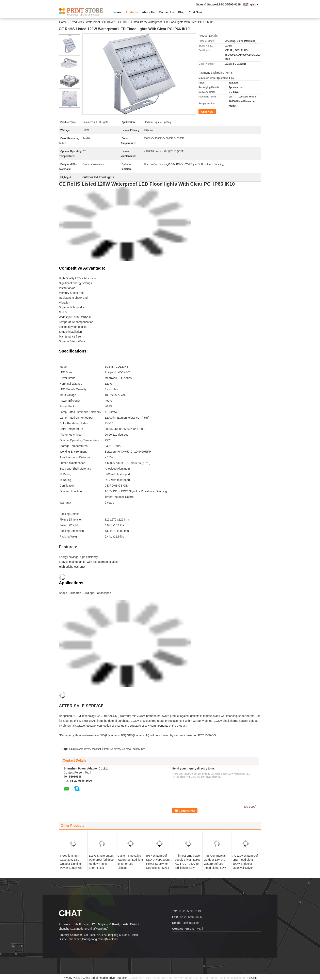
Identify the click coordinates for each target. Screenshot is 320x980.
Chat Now (195, 12)
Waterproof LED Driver (100, 22)
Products (132, 12)
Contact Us (166, 12)
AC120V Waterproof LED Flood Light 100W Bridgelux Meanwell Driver (245, 862)
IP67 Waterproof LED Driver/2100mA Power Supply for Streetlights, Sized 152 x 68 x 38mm (159, 864)
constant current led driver (106, 749)
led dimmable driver (79, 749)
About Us (148, 12)
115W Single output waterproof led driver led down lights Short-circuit (102, 862)
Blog (181, 12)
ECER (253, 978)
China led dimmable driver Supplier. (106, 978)
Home (117, 12)
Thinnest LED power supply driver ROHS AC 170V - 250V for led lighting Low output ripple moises (188, 864)
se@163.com (191, 923)
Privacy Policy (72, 978)
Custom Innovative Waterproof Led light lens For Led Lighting (130, 862)
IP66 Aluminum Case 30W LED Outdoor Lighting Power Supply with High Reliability (72, 864)
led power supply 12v (133, 749)
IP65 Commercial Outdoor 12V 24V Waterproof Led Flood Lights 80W (215, 862)
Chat (70, 913)
